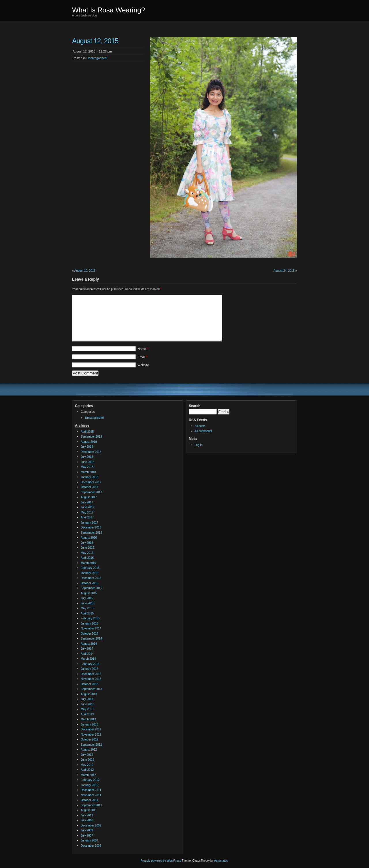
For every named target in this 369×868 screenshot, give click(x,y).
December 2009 (91, 825)
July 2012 (87, 755)
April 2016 (87, 558)
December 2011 (91, 790)
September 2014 (91, 639)
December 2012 (91, 729)
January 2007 (90, 840)
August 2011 (89, 810)
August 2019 (89, 442)
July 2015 (87, 598)
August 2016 (89, 538)
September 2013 (91, 689)
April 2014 (87, 654)
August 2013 (89, 694)
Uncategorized (97, 58)
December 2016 (91, 527)
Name (143, 349)
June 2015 (87, 603)
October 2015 (90, 583)
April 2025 (87, 432)
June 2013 (87, 704)
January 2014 (90, 669)
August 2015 (89, 593)
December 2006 (91, 846)
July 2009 (87, 830)
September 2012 (91, 745)
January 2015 (90, 624)
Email (143, 357)
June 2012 (87, 760)
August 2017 (89, 497)
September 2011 (91, 805)
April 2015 (87, 613)
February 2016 (90, 568)
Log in (198, 445)
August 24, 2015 (284, 271)
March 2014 (88, 659)
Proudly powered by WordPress (161, 861)
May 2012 (87, 765)
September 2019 (91, 437)
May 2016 (87, 553)
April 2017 (87, 517)
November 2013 (91, 679)
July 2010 (87, 820)
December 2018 (91, 452)
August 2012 (89, 750)
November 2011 (91, 795)
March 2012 (88, 775)
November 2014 (91, 628)
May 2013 (87, 709)
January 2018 (90, 477)
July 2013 (87, 699)
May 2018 (87, 467)
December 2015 (91, 578)
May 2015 (87, 608)
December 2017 (91, 482)
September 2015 (91, 588)
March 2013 (88, 719)
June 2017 (87, 507)
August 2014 (89, 644)
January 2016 (90, 573)
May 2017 (87, 512)
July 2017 (87, 502)
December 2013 (91, 674)
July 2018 (87, 457)
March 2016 (88, 563)
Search (195, 406)
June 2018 (87, 462)
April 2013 (87, 714)
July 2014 (87, 649)
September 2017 (91, 492)
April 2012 (87, 770)
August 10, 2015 (85, 271)
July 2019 (87, 447)
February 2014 (90, 664)
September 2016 (91, 533)
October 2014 (90, 634)
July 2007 (87, 836)
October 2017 (90, 487)
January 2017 (90, 523)
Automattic (221, 861)
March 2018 (88, 472)
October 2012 (90, 739)
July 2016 (87, 543)
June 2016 (87, 548)
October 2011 (90, 800)
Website (143, 365)
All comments (203, 431)
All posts (200, 426)
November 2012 (91, 735)
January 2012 (90, 785)
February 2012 (90, 780)
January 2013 (90, 724)
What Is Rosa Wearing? (109, 10)
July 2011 (87, 815)
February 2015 (90, 618)
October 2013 (90, 684)
